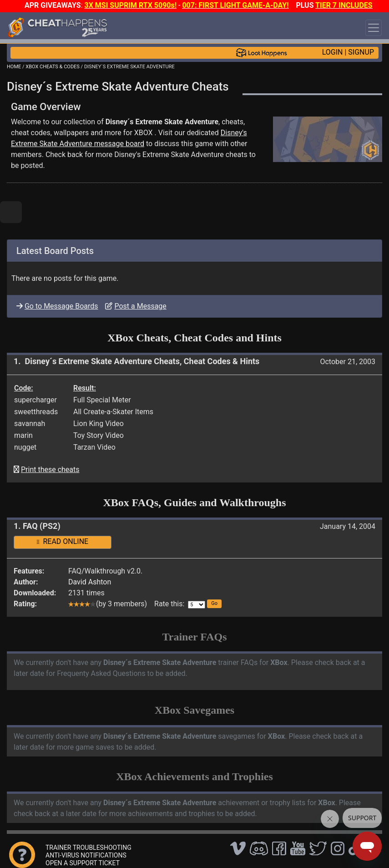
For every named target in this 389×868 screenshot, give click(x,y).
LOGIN (333, 52)
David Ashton (90, 582)
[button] (214, 604)
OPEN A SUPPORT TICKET (83, 863)
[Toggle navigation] (374, 28)
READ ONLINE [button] (63, 541)
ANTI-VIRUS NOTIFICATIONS (86, 855)
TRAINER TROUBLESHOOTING (88, 848)
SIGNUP (361, 52)
